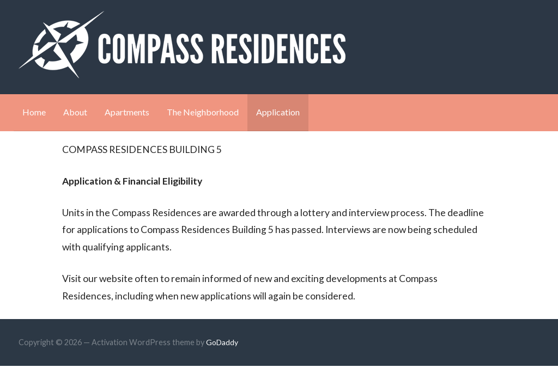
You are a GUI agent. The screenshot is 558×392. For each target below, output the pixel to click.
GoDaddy (222, 342)
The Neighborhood (203, 112)
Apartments (127, 112)
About (75, 112)
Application (278, 112)
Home (34, 112)
